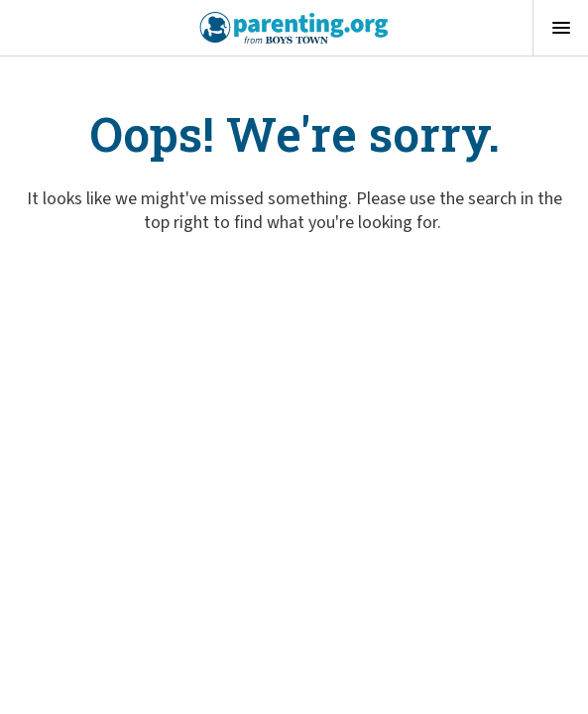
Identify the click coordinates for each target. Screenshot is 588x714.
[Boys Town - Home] (294, 28)
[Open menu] (560, 28)
